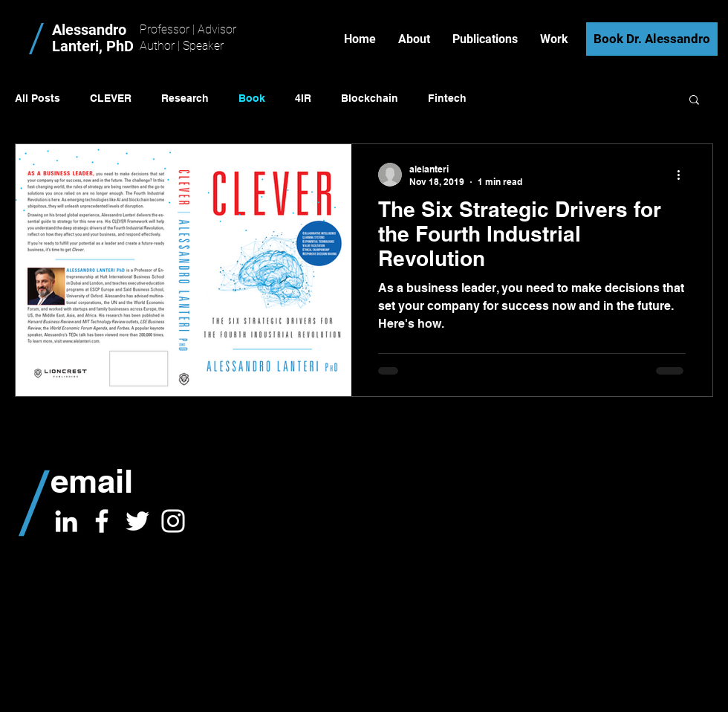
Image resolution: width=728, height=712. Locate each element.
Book (252, 98)
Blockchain (370, 98)
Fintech (447, 98)
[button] (694, 101)
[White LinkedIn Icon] (66, 521)
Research (185, 98)
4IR (303, 98)
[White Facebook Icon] (102, 521)
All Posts (38, 98)
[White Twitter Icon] (137, 521)
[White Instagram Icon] (173, 521)
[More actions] (683, 175)
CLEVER (111, 98)
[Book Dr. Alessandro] (652, 39)
